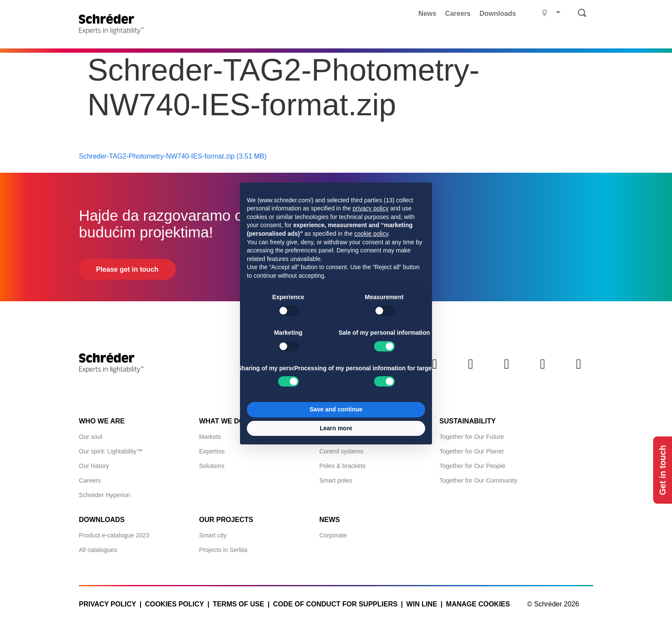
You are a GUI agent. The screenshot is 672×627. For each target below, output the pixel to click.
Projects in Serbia (223, 550)
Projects (319, 36)
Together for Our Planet (471, 451)
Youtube (579, 371)
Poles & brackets (342, 466)
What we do (373, 36)
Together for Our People (472, 466)
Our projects (226, 520)
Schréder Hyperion (105, 495)
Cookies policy (174, 604)
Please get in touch (127, 269)
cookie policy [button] (371, 234)
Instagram (543, 371)
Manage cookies (478, 604)
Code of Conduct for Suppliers (335, 604)
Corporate (333, 535)
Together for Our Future (471, 437)
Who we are (102, 421)
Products (267, 36)
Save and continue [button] (336, 409)
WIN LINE (422, 604)
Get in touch (663, 470)
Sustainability (467, 421)
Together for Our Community (478, 480)
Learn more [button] (336, 428)
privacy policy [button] (371, 208)
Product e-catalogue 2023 (114, 535)
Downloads (498, 13)
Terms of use (238, 604)
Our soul (90, 437)
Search (582, 13)
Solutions (211, 466)
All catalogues (98, 550)
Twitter (471, 371)
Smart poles (336, 480)
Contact (577, 36)
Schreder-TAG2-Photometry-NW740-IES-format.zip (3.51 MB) (173, 156)
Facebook (507, 371)
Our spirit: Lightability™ (111, 451)
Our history (94, 466)
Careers (458, 13)
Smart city (213, 535)
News (427, 13)
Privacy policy (108, 604)
